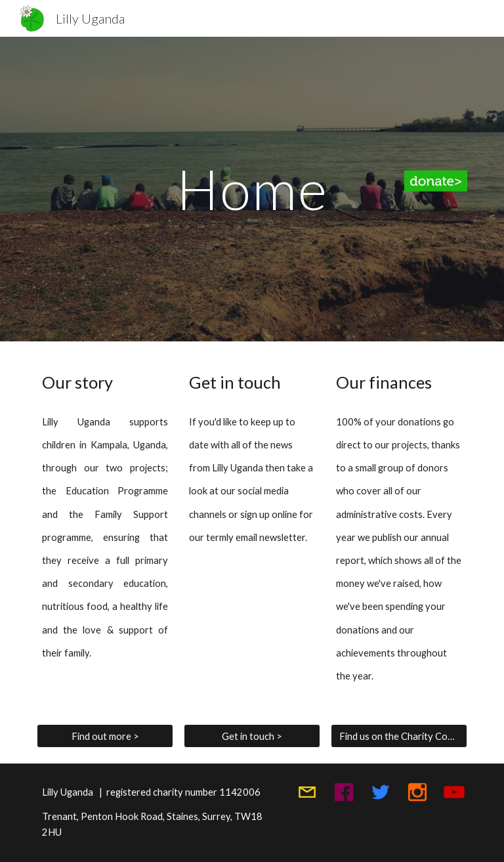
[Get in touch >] (252, 736)
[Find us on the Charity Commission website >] (399, 736)
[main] (252, 189)
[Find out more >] (105, 736)
